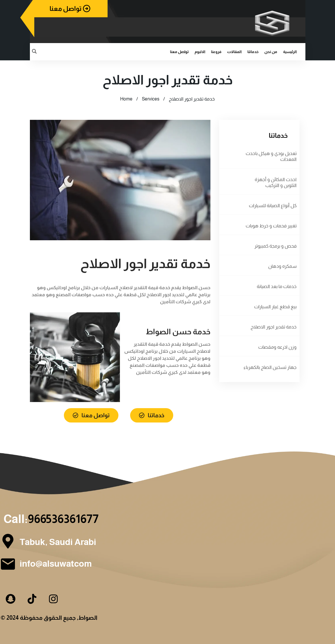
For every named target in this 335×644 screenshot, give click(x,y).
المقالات (234, 52)
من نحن (271, 52)
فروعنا (216, 52)
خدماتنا (253, 52)
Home (126, 99)
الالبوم (200, 52)
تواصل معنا (179, 52)
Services (151, 99)
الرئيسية (290, 52)
